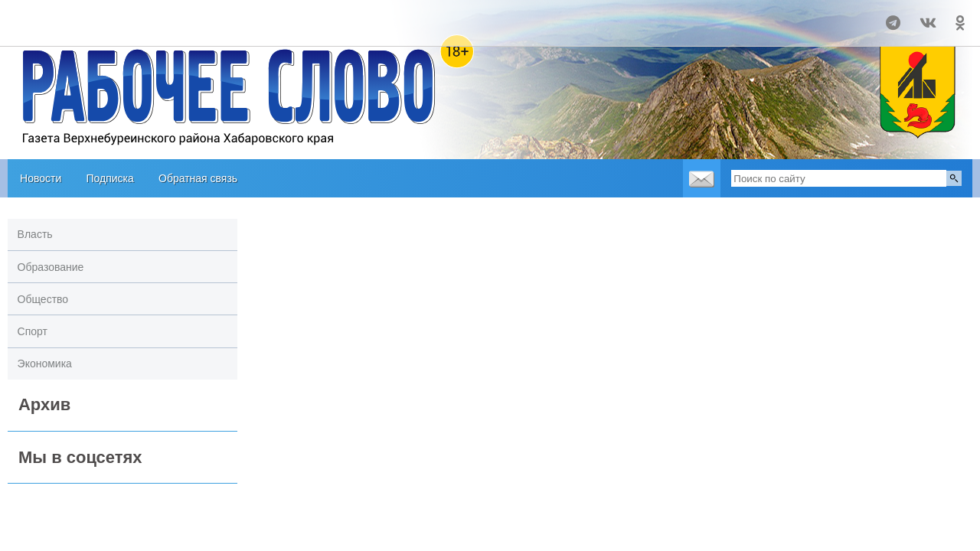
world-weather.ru (70, 30)
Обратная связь (198, 178)
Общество (43, 299)
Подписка (109, 178)
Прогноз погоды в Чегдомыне (70, 16)
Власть (35, 234)
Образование (51, 267)
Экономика (45, 364)
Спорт (33, 331)
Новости (41, 178)
